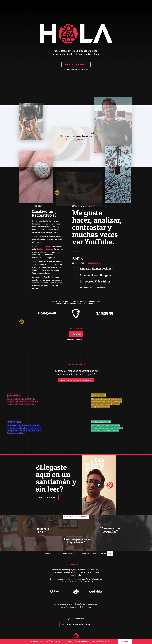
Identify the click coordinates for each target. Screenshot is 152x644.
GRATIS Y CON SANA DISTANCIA (76, 625)
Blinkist (95, 579)
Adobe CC (89, 582)
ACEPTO (125, 641)
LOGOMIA (76, 334)
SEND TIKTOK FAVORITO (76, 64)
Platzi (88, 579)
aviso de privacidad (67, 641)
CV (110, 553)
